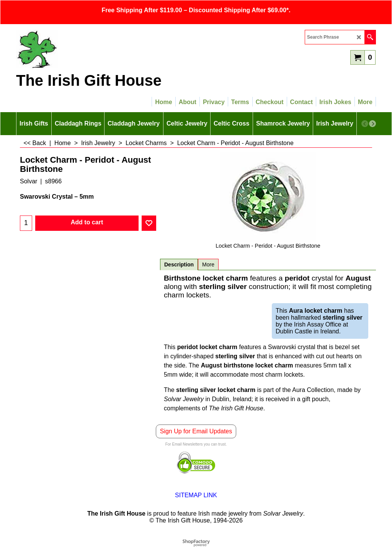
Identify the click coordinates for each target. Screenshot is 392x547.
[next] (372, 124)
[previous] (365, 124)
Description (179, 265)
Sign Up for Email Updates (196, 431)
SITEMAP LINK (196, 495)
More (208, 265)
